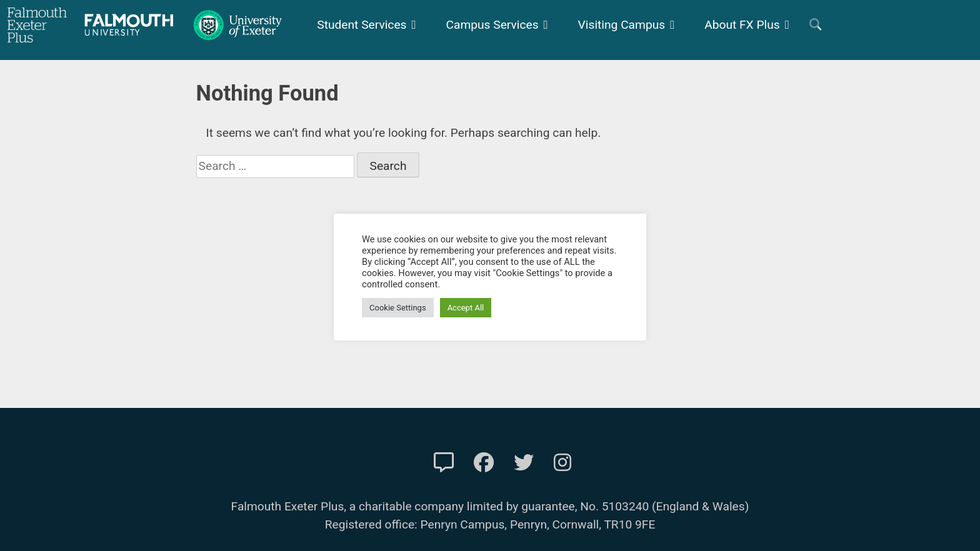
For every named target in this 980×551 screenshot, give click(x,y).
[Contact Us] (444, 463)
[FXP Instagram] (562, 463)
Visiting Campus (622, 25)
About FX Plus (742, 25)
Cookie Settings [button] (398, 308)
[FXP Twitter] (524, 463)
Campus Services (492, 25)
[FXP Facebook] (484, 463)
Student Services (362, 25)
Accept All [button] (466, 308)
